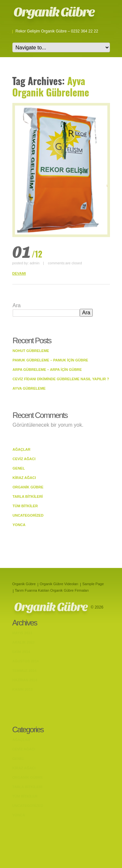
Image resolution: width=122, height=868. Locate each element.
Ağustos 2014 (26, 661)
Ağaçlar (22, 449)
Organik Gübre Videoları (59, 584)
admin (34, 263)
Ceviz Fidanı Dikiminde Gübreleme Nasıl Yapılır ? (61, 379)
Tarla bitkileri (28, 497)
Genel (19, 468)
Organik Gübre (54, 12)
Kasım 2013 (23, 689)
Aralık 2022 (24, 642)
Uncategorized (28, 515)
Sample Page (93, 584)
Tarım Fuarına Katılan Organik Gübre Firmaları (52, 590)
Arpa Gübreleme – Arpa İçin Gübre (47, 370)
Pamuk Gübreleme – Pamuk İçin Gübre (50, 360)
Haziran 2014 (25, 680)
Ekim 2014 (21, 652)
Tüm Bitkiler (25, 506)
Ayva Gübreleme (29, 388)
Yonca (19, 525)
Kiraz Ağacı (24, 478)
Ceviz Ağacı (24, 459)
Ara (17, 305)
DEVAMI (19, 273)
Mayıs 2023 (22, 633)
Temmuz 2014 (25, 671)
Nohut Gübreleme (31, 351)
